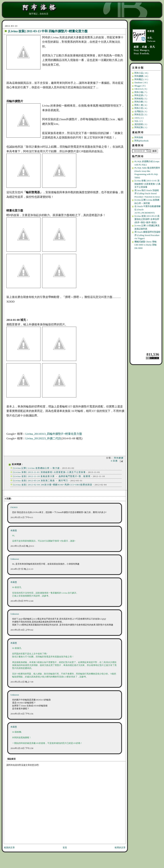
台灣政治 (141, 111)
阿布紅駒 (141, 127)
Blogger (140, 86)
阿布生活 (141, 115)
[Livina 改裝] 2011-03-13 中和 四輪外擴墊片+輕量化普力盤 (48, 31)
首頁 (65, 848)
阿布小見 (141, 108)
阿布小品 (141, 73)
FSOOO (14, 507)
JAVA (139, 118)
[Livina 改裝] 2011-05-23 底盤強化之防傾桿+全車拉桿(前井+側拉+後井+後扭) (147, 219)
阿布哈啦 (141, 99)
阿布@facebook (142, 141)
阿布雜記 (141, 79)
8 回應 (115, 461)
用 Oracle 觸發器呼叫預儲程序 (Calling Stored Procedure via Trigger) (147, 235)
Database (141, 82)
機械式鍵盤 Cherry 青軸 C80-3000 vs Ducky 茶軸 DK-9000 (145, 245)
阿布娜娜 (119, 458)
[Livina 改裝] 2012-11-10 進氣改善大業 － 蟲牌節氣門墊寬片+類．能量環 (52, 476)
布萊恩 (14, 531)
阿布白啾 (141, 102)
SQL (138, 121)
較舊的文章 (120, 848)
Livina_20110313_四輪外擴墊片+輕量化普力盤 (54, 434)
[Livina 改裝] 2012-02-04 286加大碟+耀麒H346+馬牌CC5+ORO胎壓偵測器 (53, 485)
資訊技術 (141, 124)
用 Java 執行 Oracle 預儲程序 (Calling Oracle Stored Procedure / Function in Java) (147, 194)
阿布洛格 (139, 137)
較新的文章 (9, 848)
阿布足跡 (141, 95)
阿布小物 (141, 92)
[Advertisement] (146, 301)
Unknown (15, 559)
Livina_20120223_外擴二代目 (43, 438)
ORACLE (141, 89)
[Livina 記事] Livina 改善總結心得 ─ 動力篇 (36, 468)
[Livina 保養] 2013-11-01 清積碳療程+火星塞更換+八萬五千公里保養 (49, 472)
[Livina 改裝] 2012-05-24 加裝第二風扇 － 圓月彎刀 (41, 481)
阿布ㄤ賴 (141, 105)
